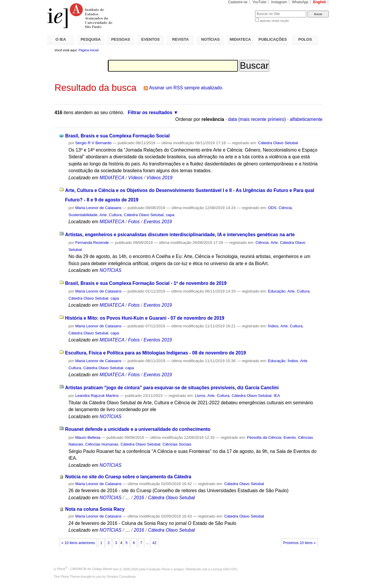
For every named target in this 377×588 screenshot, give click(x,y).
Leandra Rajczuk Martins (97, 396)
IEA (277, 396)
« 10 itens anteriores (78, 543)
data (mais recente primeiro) (257, 119)
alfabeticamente (306, 119)
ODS (272, 208)
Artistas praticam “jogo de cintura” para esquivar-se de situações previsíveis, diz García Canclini (172, 388)
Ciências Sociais (177, 444)
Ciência (285, 208)
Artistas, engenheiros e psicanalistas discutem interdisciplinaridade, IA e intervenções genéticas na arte (180, 235)
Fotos (134, 222)
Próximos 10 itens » (299, 543)
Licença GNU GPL (224, 569)
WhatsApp (300, 2)
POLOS (305, 39)
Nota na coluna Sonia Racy (95, 509)
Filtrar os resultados (150, 112)
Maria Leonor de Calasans (98, 208)
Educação (277, 291)
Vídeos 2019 (159, 178)
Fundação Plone (158, 569)
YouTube (259, 2)
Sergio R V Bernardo (93, 143)
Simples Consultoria (121, 576)
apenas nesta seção (274, 21)
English (320, 2)
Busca (241, 10)
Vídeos (135, 178)
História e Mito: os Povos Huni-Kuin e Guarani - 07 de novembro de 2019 (145, 318)
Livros (200, 396)
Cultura (115, 215)
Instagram (279, 2)
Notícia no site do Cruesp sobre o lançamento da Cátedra (128, 477)
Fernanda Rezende (92, 243)
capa (170, 215)
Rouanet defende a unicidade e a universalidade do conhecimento (138, 429)
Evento (290, 437)
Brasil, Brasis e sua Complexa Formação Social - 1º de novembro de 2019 (146, 283)
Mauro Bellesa (88, 437)
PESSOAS (121, 39)
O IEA (61, 39)
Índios (273, 326)
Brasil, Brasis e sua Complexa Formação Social (117, 136)
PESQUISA (91, 39)
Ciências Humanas (102, 444)
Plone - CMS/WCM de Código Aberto (85, 569)
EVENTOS (151, 39)
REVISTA (181, 39)
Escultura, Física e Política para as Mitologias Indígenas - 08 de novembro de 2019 (156, 353)
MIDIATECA (240, 39)
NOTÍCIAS (210, 39)
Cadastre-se (238, 2)
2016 (139, 498)
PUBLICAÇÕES (273, 39)
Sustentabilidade (83, 215)
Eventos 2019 (158, 222)
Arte (103, 215)
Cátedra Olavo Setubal (278, 143)
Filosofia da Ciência (264, 437)
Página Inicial (88, 50)
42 (154, 543)
